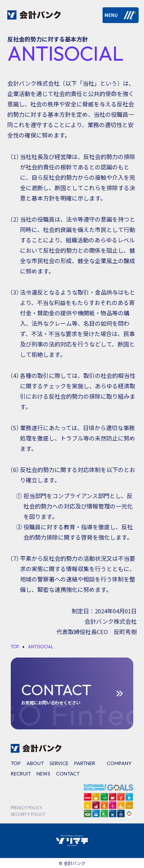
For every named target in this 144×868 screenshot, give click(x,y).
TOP (16, 763)
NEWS (43, 774)
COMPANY (119, 763)
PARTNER (85, 763)
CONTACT (68, 774)
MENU (121, 15)
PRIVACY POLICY (26, 807)
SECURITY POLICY (28, 814)
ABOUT (35, 763)
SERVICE (59, 763)
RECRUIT (21, 774)
